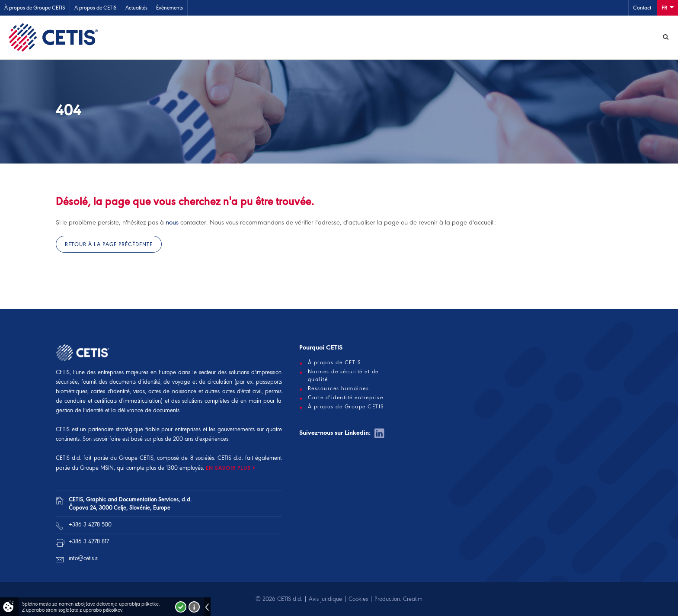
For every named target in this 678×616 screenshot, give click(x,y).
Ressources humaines (339, 388)
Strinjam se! (181, 607)
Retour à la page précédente (109, 244)
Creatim (413, 599)
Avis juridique (325, 599)
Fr (668, 7)
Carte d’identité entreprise (346, 398)
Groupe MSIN (97, 468)
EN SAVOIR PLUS (228, 468)
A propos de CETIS (96, 8)
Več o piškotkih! (194, 607)
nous (172, 222)
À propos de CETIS (335, 363)
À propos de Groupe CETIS (35, 8)
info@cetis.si (84, 558)
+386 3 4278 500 (90, 525)
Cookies (358, 599)
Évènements (169, 8)
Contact (642, 8)
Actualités (136, 8)
